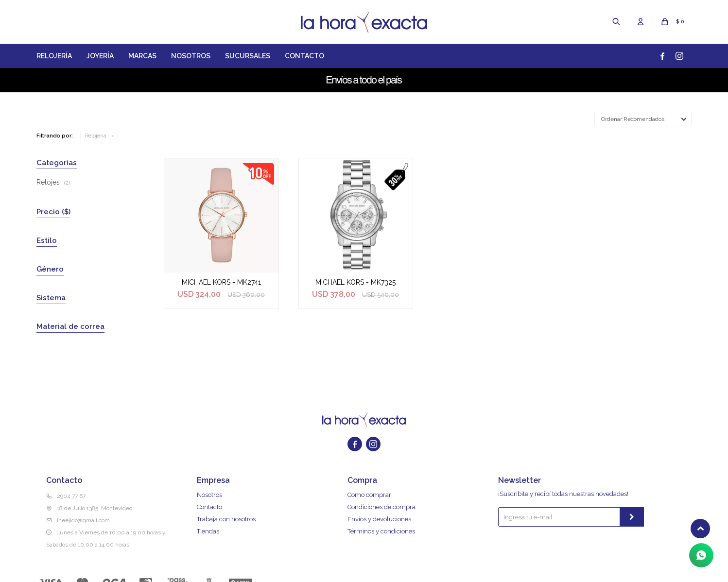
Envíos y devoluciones (379, 519)
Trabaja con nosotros (226, 519)
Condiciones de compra (381, 507)
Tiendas (208, 531)
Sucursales (248, 56)
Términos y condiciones (381, 531)
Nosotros (191, 56)
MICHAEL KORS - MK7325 (355, 282)
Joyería (100, 56)
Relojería (54, 56)
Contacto (304, 56)
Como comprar (369, 495)
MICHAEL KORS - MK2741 (221, 282)
